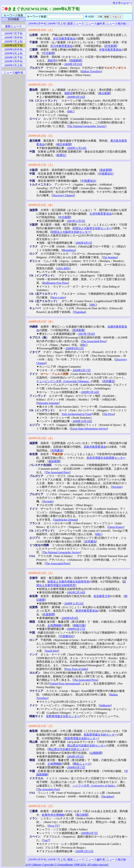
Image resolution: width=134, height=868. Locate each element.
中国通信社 (106, 174)
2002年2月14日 (76, 592)
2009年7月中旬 (13, 38)
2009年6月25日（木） (41, 322)
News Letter (58, 297)
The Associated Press (94, 341)
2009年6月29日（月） (41, 85)
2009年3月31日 (84, 851)
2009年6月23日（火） (41, 573)
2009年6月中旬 (37, 24)
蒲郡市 (68, 93)
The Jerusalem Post (48, 789)
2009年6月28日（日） (41, 136)
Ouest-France (116, 527)
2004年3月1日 (75, 757)
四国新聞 (76, 60)
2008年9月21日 (75, 348)
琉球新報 (79, 330)
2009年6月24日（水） (41, 438)
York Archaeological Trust (76, 414)
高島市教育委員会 (95, 447)
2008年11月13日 (74, 604)
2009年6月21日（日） (41, 806)
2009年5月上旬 (13, 65)
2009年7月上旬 (57, 24)
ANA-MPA (63, 268)
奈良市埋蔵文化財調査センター (106, 458)
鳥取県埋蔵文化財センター (100, 735)
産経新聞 (106, 170)
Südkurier (105, 705)
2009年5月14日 (90, 392)
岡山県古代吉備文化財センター (87, 746)
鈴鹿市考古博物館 (53, 815)
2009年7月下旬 (13, 34)
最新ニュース (76, 24)
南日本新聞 (64, 144)
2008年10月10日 (82, 421)
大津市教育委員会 (100, 214)
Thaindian (79, 312)
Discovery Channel (63, 195)
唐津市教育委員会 (87, 611)
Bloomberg (69, 250)
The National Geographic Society (87, 126)
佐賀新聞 (49, 614)
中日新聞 (49, 53)
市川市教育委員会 (61, 46)
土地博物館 (54, 625)
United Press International (65, 684)
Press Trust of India (76, 669)
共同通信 (109, 381)
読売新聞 (111, 46)
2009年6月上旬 (13, 53)
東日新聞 (104, 93)
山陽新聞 (96, 753)
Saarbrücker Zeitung (66, 520)
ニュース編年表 (95, 24)
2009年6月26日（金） (41, 205)
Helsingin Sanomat (48, 403)
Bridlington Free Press (55, 283)
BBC (71, 111)
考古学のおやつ (122, 3)
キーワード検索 (13, 15)
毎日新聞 (82, 815)
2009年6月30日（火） (41, 30)
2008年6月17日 (76, 629)
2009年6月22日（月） (41, 726)
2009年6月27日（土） (41, 165)
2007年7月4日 (87, 334)
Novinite (117, 487)
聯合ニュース (82, 764)
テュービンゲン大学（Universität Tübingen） (64, 381)
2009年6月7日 (89, 833)
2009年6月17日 (82, 370)
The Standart (110, 257)
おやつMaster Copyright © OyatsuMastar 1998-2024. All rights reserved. (67, 865)
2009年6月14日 (76, 97)
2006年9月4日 (70, 618)
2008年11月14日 (77, 148)
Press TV (54, 826)
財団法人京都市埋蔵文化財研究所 (68, 582)
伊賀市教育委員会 (110, 50)
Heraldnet (108, 796)
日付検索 (13, 19)
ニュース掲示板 (116, 24)
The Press (109, 414)
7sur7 (46, 840)
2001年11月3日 (76, 221)
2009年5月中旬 (13, 61)
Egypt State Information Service (89, 429)
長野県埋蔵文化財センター (63, 716)
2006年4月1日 (84, 243)
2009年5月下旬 (13, 58)
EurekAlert (52, 651)
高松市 (52, 60)
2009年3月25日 (73, 64)
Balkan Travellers (91, 71)
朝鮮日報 (79, 625)
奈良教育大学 (102, 596)
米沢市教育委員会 (64, 39)
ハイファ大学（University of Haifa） (95, 786)
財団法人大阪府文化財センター (92, 228)
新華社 (61, 155)
